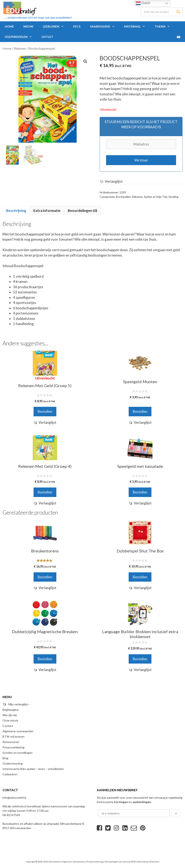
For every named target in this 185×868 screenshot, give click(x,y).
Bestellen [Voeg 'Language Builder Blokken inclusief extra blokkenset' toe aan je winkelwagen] (140, 659)
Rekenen (20, 48)
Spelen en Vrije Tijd (155, 197)
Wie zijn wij (10, 715)
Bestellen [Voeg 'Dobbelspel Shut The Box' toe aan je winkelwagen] (140, 577)
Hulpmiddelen (21, 37)
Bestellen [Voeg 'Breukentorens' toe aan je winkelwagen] (45, 577)
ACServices (154, 862)
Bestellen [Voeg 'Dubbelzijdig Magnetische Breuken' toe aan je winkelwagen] (45, 659)
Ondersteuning (13, 763)
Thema (165, 26)
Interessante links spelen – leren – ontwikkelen (33, 769)
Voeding (173, 197)
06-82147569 (11, 815)
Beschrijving (16, 211)
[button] (111, 181)
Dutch (143, 3)
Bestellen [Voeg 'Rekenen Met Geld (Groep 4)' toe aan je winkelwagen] (45, 492)
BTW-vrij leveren (13, 737)
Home (9, 26)
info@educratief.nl (14, 798)
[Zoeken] (178, 12)
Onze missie (10, 720)
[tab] (16, 210)
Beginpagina (10, 710)
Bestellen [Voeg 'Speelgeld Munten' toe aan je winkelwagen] (140, 411)
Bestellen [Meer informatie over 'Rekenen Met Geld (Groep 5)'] (45, 411)
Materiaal (137, 26)
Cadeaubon (10, 774)
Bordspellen (123, 197)
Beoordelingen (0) (82, 211)
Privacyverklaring (13, 747)
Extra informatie (47, 211)
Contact (8, 726)
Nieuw (28, 26)
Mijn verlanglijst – (17, 704)
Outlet (47, 37)
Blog (5, 758)
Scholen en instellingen (18, 753)
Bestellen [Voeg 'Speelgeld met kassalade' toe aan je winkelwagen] (140, 492)
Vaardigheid (105, 26)
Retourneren (11, 742)
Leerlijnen (56, 26)
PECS (77, 26)
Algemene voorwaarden (18, 731)
